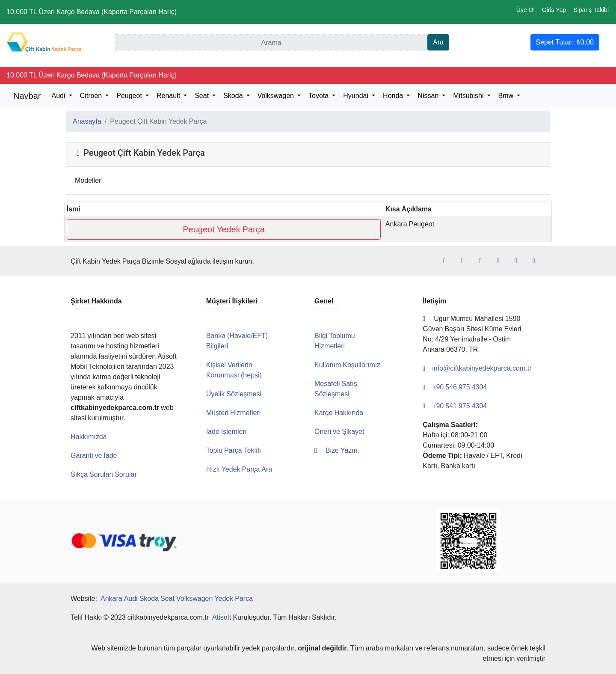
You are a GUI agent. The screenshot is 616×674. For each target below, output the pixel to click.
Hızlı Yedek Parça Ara (239, 469)
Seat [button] (203, 96)
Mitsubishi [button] (469, 96)
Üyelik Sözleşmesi (234, 394)
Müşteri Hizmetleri (234, 413)
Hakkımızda (89, 437)
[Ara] (271, 42)
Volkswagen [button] (277, 96)
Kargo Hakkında (339, 413)
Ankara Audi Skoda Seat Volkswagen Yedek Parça (177, 598)
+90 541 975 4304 (462, 416)
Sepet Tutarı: (565, 42)
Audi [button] (59, 96)
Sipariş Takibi (591, 10)
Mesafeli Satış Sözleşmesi (336, 389)
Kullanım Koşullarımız (347, 365)
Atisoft (222, 617)
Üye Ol (526, 10)
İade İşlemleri (227, 432)
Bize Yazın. (346, 450)
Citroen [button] (92, 96)
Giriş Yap (554, 10)
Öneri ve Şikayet (339, 432)
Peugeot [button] (130, 96)
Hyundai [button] (357, 96)
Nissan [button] (429, 96)
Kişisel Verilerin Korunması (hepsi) (234, 370)
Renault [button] (169, 96)
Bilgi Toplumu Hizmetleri (335, 341)
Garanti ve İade (94, 456)
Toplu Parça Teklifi (234, 450)
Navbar (27, 96)
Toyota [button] (319, 96)
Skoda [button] (234, 96)
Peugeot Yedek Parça (224, 229)
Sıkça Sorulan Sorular (104, 474)
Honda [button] (394, 96)
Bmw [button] (507, 96)
